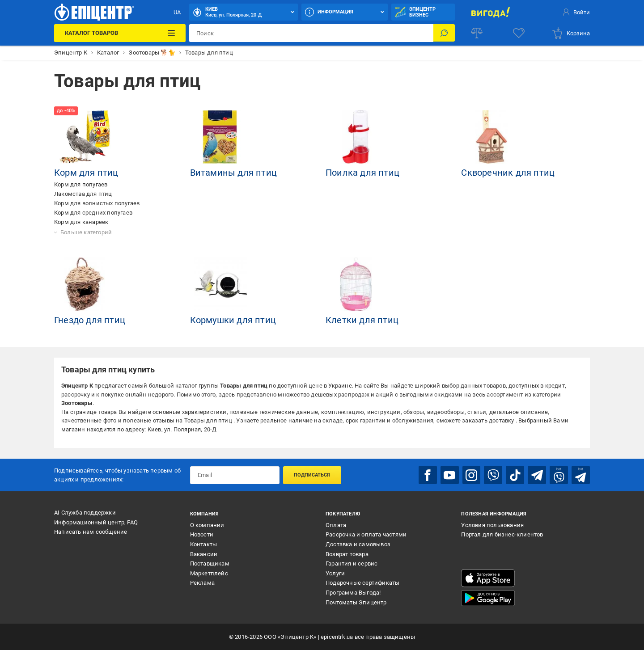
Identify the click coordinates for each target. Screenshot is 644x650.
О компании (207, 525)
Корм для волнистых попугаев (97, 203)
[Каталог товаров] (120, 33)
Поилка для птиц (362, 173)
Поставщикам (210, 563)
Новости (202, 534)
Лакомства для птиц (83, 194)
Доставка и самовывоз (358, 544)
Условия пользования (492, 525)
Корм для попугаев (81, 184)
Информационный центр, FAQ (96, 522)
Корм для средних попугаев (93, 213)
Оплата (336, 525)
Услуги (335, 573)
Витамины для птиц (233, 173)
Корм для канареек (81, 222)
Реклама (202, 583)
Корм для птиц (86, 173)
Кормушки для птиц (233, 320)
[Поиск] (444, 33)
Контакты (204, 544)
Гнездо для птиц (90, 320)
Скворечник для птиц (508, 173)
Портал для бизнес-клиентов (502, 534)
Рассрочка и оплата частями (366, 534)
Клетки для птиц (362, 320)
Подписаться (312, 475)
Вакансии (204, 554)
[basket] (571, 33)
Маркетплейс (209, 573)
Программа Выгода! (353, 592)
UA (177, 12)
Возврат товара (347, 554)
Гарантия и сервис (352, 563)
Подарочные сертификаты (362, 583)
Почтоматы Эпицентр (356, 602)
